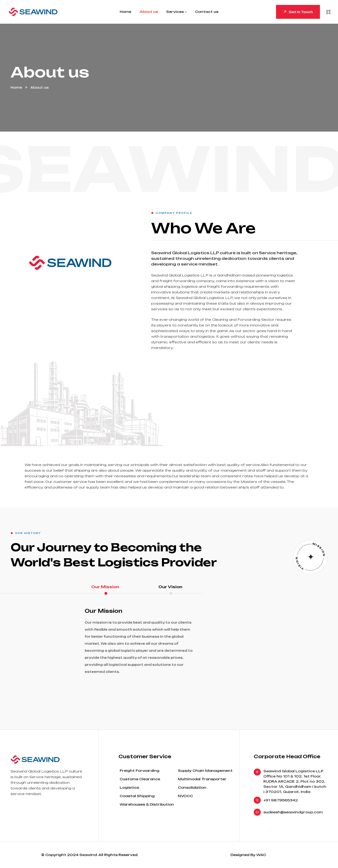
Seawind (88, 855)
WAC (261, 855)
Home (16, 87)
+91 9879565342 (281, 800)
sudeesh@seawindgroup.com (293, 812)
